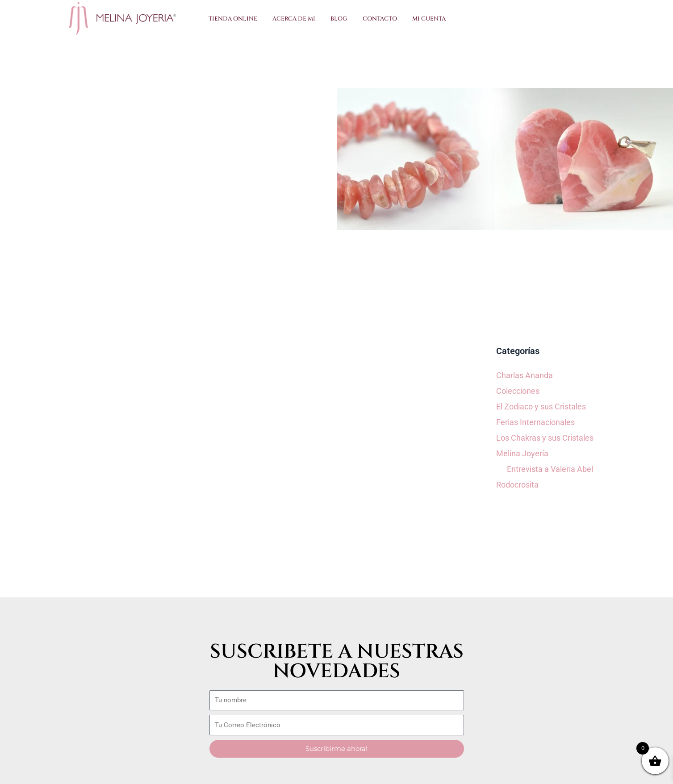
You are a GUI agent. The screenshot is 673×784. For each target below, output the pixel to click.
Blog (339, 19)
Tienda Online (233, 19)
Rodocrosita (517, 485)
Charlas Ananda (525, 375)
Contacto (380, 19)
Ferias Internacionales (535, 422)
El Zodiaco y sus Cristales (541, 407)
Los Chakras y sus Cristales (545, 438)
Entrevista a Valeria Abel (550, 469)
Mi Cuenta (429, 19)
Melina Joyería (522, 453)
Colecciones (518, 391)
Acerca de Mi (294, 19)
